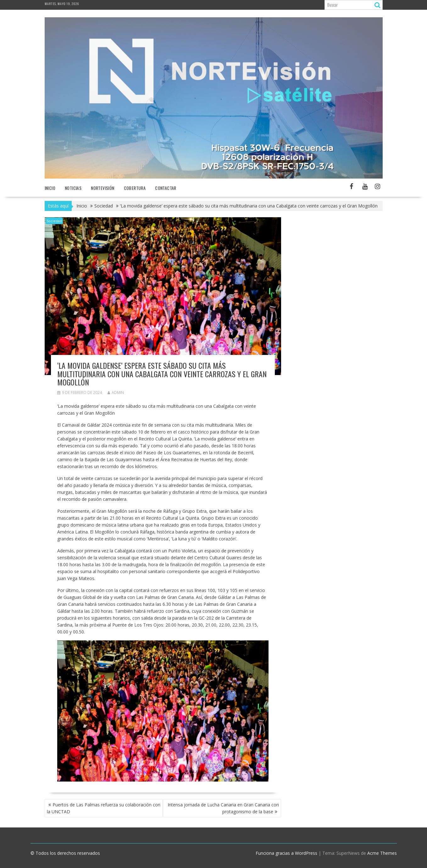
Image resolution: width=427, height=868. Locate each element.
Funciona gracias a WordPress (286, 853)
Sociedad (54, 221)
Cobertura (135, 188)
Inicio (50, 188)
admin (116, 393)
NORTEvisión (103, 188)
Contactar (166, 188)
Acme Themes (382, 853)
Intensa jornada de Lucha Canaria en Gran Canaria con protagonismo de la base (223, 808)
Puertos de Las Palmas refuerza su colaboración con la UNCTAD (104, 808)
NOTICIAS (73, 188)
